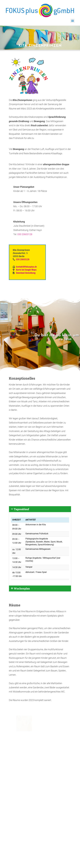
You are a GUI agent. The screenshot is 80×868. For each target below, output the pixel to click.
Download (16, 806)
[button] (72, 21)
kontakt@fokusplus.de (26, 267)
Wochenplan (22, 588)
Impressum (41, 808)
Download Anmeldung (26, 273)
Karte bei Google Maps (26, 270)
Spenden (49, 806)
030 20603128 (25, 234)
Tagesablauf (21, 509)
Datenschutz (64, 806)
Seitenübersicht (33, 806)
